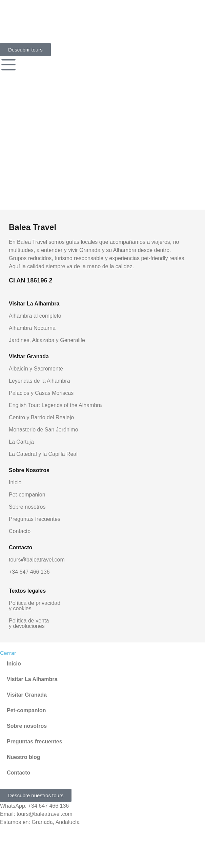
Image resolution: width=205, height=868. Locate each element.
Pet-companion (27, 495)
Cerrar (8, 653)
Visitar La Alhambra (32, 679)
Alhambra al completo (35, 316)
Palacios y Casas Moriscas (41, 393)
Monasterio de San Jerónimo (44, 430)
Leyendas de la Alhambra (39, 381)
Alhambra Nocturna (32, 328)
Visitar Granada (27, 695)
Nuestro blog (24, 757)
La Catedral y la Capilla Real (43, 454)
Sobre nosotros (27, 507)
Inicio (15, 482)
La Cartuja (21, 442)
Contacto (20, 531)
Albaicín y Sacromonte (36, 369)
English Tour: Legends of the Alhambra (55, 405)
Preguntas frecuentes (35, 519)
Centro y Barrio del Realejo (41, 417)
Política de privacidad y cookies (35, 606)
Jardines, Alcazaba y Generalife (47, 340)
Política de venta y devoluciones (29, 623)
